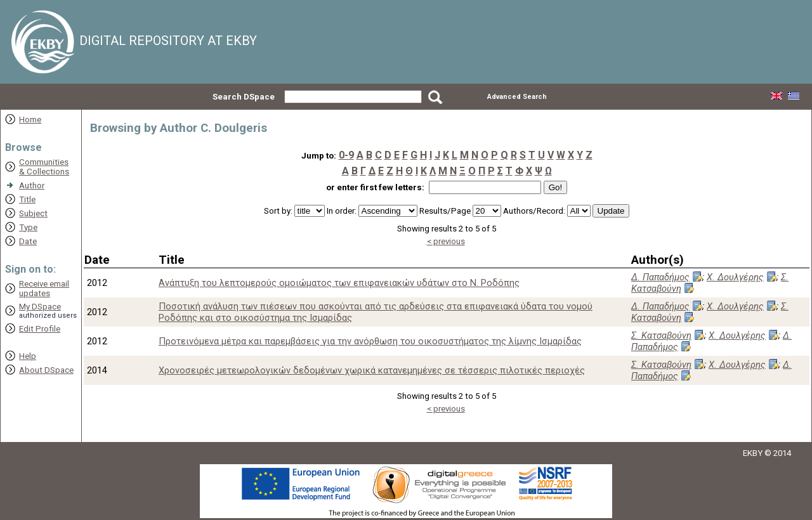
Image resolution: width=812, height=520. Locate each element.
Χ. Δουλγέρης (735, 277)
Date (28, 241)
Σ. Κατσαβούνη (661, 335)
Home (30, 120)
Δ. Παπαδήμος (660, 277)
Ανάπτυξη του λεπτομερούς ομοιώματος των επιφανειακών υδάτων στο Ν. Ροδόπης (339, 283)
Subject (33, 213)
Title (27, 199)
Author (32, 185)
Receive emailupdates (44, 289)
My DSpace (40, 307)
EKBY (753, 453)
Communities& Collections (44, 167)
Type (28, 227)
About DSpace (46, 370)
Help (28, 356)
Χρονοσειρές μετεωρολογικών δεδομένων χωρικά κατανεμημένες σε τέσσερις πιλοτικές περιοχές (372, 370)
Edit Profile (40, 329)
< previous (446, 241)
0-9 (346, 155)
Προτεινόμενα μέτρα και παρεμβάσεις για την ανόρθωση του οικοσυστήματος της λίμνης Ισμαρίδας (370, 341)
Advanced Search (517, 97)
